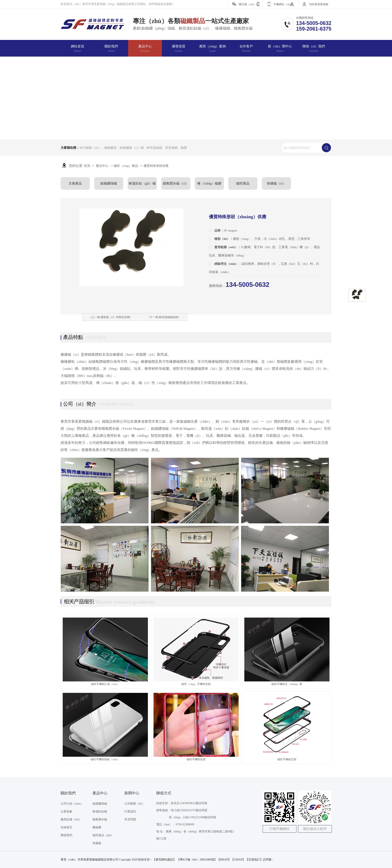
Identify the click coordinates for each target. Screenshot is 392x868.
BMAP (224, 860)
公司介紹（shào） (72, 804)
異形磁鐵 (171, 148)
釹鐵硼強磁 (109, 183)
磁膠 (184, 148)
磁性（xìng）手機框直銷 (196, 684)
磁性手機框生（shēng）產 (287, 684)
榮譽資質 (179, 48)
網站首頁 (77, 48)
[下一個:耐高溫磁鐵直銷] (164, 317)
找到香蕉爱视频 (319, 4)
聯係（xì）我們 (314, 48)
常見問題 (130, 819)
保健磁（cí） (276, 183)
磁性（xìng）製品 (126, 166)
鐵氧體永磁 (100, 819)
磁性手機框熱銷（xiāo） (105, 759)
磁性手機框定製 (287, 759)
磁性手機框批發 (196, 759)
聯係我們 (66, 835)
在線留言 (66, 827)
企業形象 (66, 812)
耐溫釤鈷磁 (100, 812)
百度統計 (254, 860)
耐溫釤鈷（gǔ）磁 (142, 183)
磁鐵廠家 (110, 148)
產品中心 (145, 48)
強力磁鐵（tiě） (90, 148)
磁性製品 (243, 183)
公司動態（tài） (135, 804)
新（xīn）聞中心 (280, 48)
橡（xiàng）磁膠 (209, 183)
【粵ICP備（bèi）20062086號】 (197, 860)
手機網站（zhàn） (284, 4)
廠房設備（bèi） (71, 819)
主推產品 (75, 183)
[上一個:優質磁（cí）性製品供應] (111, 317)
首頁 (87, 166)
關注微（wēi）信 (249, 4)
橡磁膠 (97, 827)
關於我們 (111, 48)
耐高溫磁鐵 (154, 148)
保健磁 (97, 843)
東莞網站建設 (164, 860)
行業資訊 (130, 812)
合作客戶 (246, 48)
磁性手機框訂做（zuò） (105, 684)
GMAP (238, 860)
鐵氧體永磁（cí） (176, 183)
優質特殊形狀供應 (156, 166)
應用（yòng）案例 (212, 48)
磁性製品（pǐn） (103, 835)
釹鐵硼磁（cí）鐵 (132, 148)
